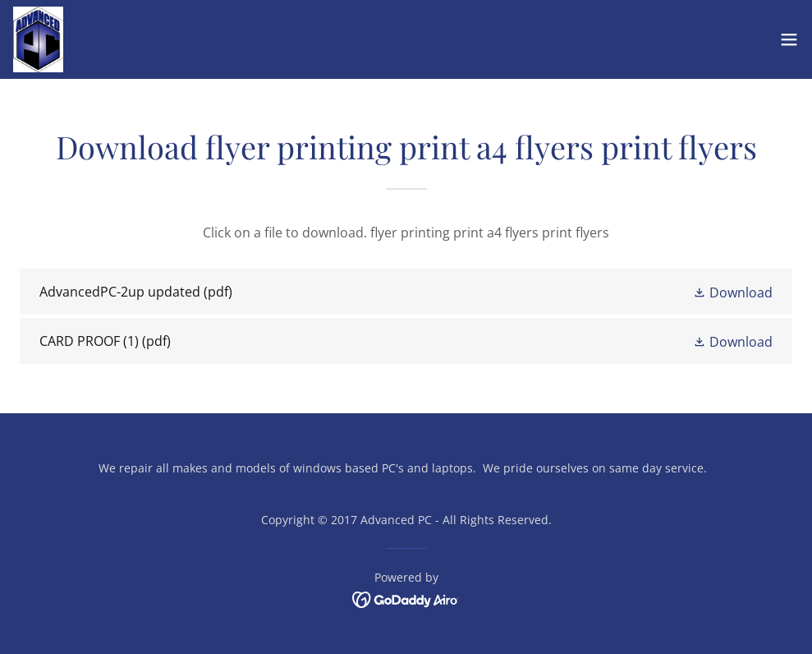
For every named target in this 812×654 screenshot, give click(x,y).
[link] (38, 39)
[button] (789, 39)
